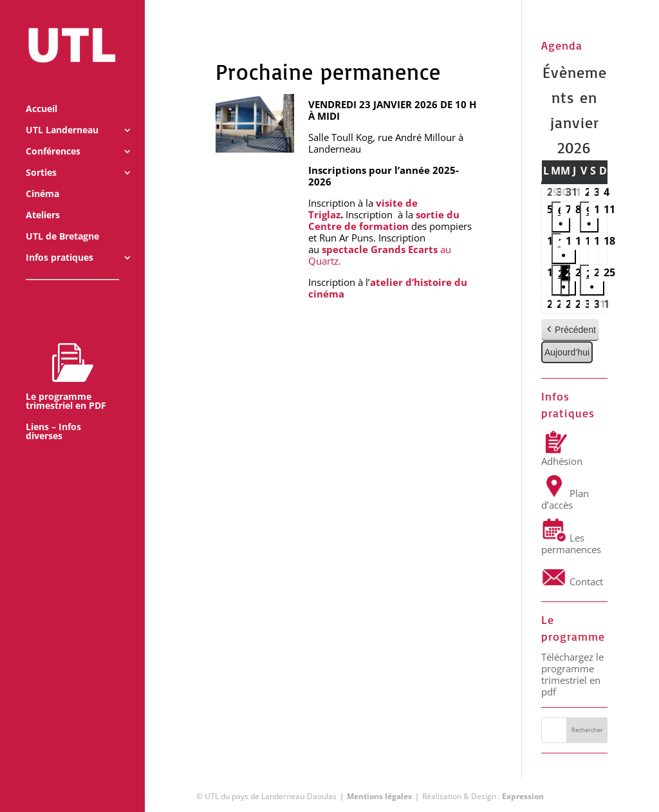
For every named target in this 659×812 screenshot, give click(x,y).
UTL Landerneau (62, 113)
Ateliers (43, 198)
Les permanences (571, 543)
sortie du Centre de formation (384, 220)
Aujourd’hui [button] (567, 352)
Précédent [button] (570, 330)
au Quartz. (380, 255)
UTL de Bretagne (62, 219)
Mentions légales (379, 796)
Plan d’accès (565, 499)
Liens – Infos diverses (53, 414)
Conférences (53, 134)
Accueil (42, 91)
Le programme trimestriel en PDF (66, 359)
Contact (572, 581)
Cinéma (42, 176)
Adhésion (562, 455)
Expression (523, 796)
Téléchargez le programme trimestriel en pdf (572, 674)
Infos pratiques (60, 240)
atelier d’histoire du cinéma (388, 288)
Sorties (41, 155)
